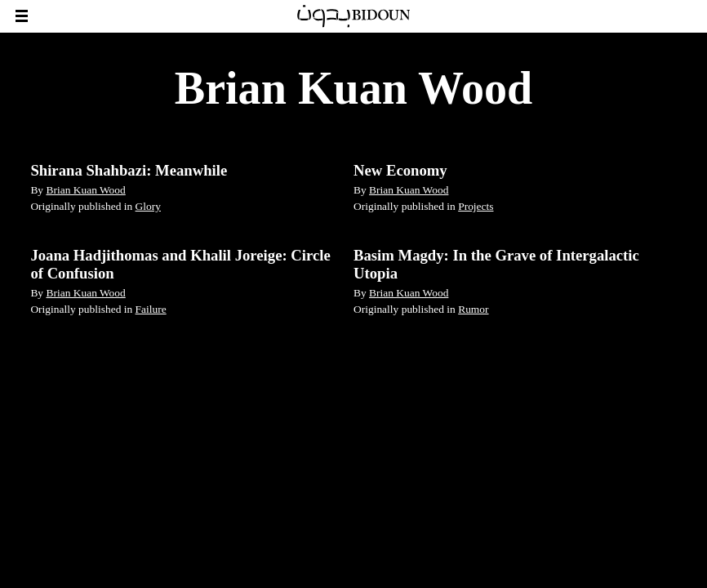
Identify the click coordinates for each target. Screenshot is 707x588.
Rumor (473, 309)
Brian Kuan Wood (85, 190)
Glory (148, 206)
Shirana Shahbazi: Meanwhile (129, 170)
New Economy (400, 170)
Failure (151, 309)
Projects (476, 206)
